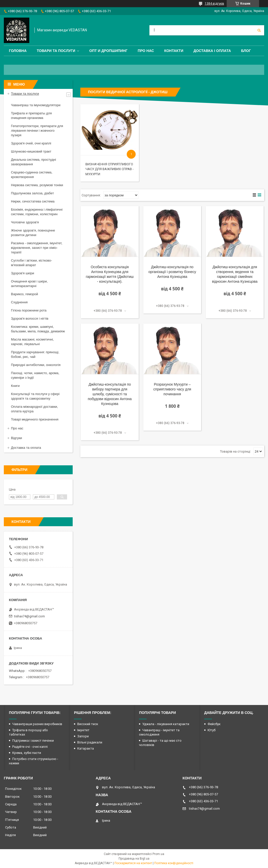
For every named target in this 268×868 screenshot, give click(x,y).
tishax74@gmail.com (29, 616)
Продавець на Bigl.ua (134, 859)
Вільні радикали (90, 742)
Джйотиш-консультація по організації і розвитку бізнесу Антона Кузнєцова (172, 272)
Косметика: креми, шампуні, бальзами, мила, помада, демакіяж (38, 329)
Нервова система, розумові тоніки (37, 185)
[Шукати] (259, 30)
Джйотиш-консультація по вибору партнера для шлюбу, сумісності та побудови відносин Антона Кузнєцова (110, 394)
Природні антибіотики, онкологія (36, 365)
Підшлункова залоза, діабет (32, 193)
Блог (246, 51)
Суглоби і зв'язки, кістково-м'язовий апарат (31, 263)
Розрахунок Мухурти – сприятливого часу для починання (172, 389)
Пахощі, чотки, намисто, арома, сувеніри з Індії (35, 375)
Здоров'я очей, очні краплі (31, 143)
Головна (18, 51)
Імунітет (83, 730)
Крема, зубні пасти (27, 753)
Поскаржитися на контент (133, 863)
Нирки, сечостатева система (33, 201)
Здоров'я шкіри (23, 273)
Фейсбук (214, 724)
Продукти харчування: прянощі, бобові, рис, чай (35, 354)
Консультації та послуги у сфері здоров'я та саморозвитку (35, 396)
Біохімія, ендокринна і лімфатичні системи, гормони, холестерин (37, 212)
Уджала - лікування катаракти (166, 724)
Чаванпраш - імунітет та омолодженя (159, 732)
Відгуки (16, 438)
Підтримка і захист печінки (33, 741)
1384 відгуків (214, 4)
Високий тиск (88, 724)
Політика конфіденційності (174, 863)
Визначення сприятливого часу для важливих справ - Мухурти (110, 169)
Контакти (174, 51)
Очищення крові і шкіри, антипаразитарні (29, 284)
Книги (15, 386)
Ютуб (212, 730)
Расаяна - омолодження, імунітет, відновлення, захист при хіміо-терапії (37, 248)
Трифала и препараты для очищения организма (31, 116)
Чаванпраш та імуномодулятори (36, 105)
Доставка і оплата (212, 51)
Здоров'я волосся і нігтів (30, 318)
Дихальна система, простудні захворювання (34, 162)
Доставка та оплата (26, 448)
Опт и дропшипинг (108, 51)
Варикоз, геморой (24, 294)
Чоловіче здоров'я (25, 222)
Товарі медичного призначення (35, 419)
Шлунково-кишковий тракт (31, 151)
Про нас (146, 51)
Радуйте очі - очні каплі (30, 747)
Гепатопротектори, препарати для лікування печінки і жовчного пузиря (37, 131)
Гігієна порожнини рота (29, 310)
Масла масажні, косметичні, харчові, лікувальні (32, 342)
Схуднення (19, 302)
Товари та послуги (56, 51)
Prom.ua (158, 854)
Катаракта (86, 748)
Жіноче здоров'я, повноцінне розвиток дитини (33, 233)
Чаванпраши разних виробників (37, 724)
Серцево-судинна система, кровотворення (32, 175)
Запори (83, 736)
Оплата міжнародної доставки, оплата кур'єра (34, 409)
